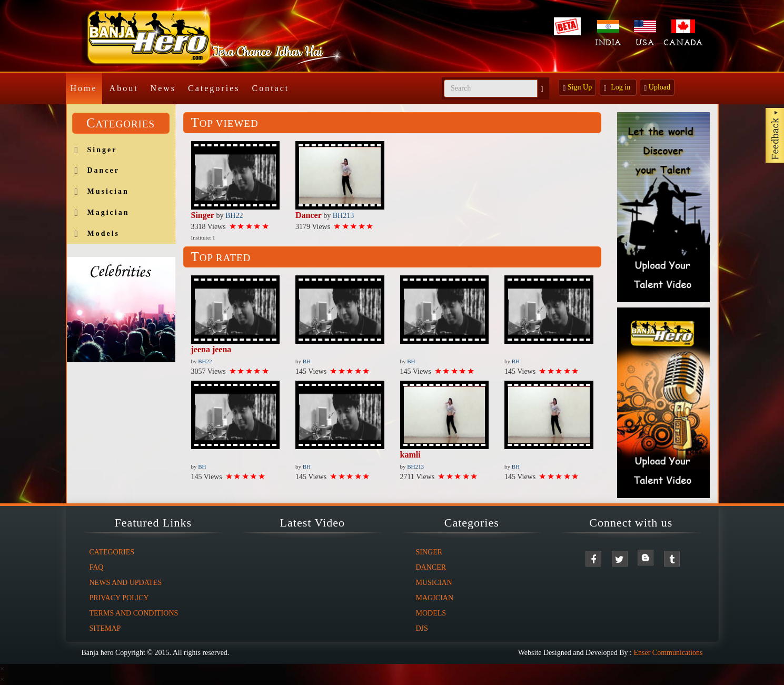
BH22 (234, 216)
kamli (410, 455)
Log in (618, 88)
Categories (214, 88)
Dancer (104, 170)
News (163, 88)
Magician (108, 212)
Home (84, 88)
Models (104, 234)
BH (307, 361)
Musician (108, 191)
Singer (102, 150)
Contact (270, 88)
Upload (657, 88)
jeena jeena (211, 349)
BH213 (343, 216)
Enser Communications (668, 653)
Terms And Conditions (134, 613)
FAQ (97, 567)
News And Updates (126, 583)
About (124, 88)
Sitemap (105, 628)
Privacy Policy (119, 598)
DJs (422, 628)
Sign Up (577, 88)
